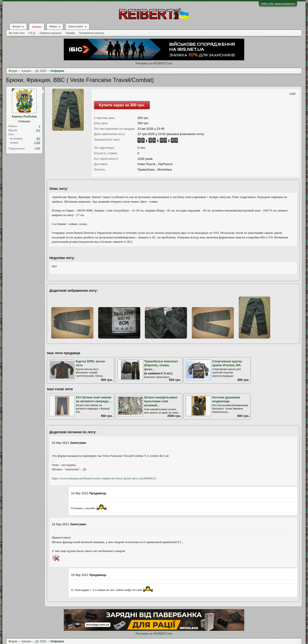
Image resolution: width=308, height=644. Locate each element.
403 (38, 139)
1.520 (37, 149)
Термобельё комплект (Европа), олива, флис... (161, 365)
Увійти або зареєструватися (278, 4)
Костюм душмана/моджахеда (226, 399)
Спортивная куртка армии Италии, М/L (227, 363)
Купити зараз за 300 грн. (122, 105)
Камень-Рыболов (24, 117)
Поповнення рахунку (91, 33)
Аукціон (37, 27)
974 (38, 130)
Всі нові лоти (17, 33)
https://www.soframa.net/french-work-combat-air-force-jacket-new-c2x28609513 (104, 478)
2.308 (37, 143)
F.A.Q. (32, 33)
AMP (293, 94)
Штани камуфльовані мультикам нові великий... (161, 401)
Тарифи (70, 33)
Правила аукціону (51, 33)
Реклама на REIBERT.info (154, 63)
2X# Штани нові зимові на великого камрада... (93, 399)
